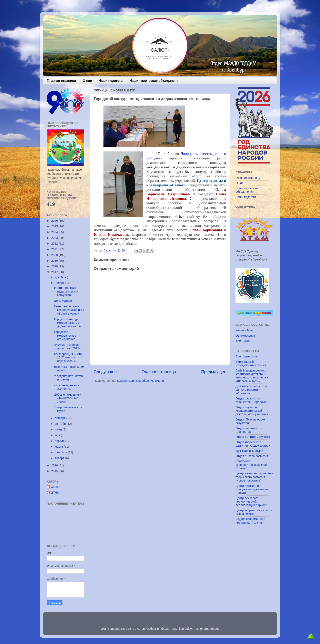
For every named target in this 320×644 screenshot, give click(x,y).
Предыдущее (214, 372)
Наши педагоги (111, 81)
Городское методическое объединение (65, 335)
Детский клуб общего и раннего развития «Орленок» (251, 390)
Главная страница (61, 81)
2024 (55, 232)
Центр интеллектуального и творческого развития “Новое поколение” (254, 477)
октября (61, 418)
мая (58, 435)
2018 (55, 266)
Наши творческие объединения (155, 81)
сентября (62, 424)
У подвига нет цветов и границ (68, 378)
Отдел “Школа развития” (252, 456)
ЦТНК (55, 493)
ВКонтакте (243, 341)
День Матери (63, 301)
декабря (61, 277)
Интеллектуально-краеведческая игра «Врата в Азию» (69, 310)
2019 (55, 261)
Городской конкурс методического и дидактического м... (69, 323)
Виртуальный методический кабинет (251, 363)
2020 (55, 255)
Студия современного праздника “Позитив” (250, 521)
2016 (55, 465)
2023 (55, 238)
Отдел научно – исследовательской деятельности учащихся (252, 411)
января (60, 458)
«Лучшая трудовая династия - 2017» (67, 346)
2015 (55, 471)
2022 (55, 244)
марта (59, 447)
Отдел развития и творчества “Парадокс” (251, 400)
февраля (61, 452)
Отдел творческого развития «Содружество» (253, 444)
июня (59, 429)
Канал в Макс (245, 330)
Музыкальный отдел (249, 451)
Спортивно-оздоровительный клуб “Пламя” (251, 465)
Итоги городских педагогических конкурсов (66, 291)
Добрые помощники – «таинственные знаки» (69, 398)
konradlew (186, 629)
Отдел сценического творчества (249, 430)
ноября (60, 283)
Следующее (105, 372)
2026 (55, 221)
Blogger (215, 629)
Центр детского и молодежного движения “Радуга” (252, 489)
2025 (55, 226)
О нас (87, 81)
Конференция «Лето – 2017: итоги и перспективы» (69, 358)
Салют (55, 487)
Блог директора (246, 356)
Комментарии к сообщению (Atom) (140, 381)
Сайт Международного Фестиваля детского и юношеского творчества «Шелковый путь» (252, 376)
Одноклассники (246, 336)
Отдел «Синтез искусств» (253, 437)
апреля (60, 441)
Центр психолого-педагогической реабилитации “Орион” (251, 502)
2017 (55, 272)
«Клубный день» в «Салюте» (67, 387)
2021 (55, 249)
